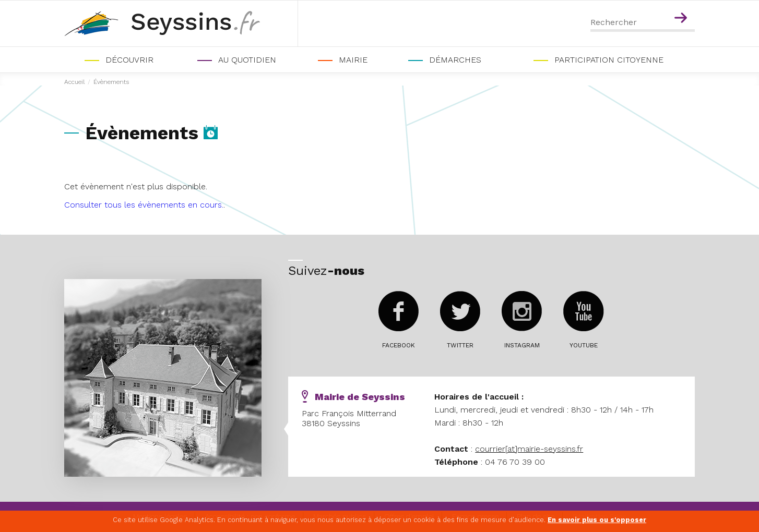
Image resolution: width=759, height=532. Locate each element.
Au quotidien (247, 60)
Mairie (353, 60)
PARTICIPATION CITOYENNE (609, 60)
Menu (660, 4)
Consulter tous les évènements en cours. (144, 205)
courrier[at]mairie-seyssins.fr (529, 449)
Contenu (683, 4)
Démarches (455, 60)
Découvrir (129, 60)
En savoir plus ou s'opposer (597, 520)
